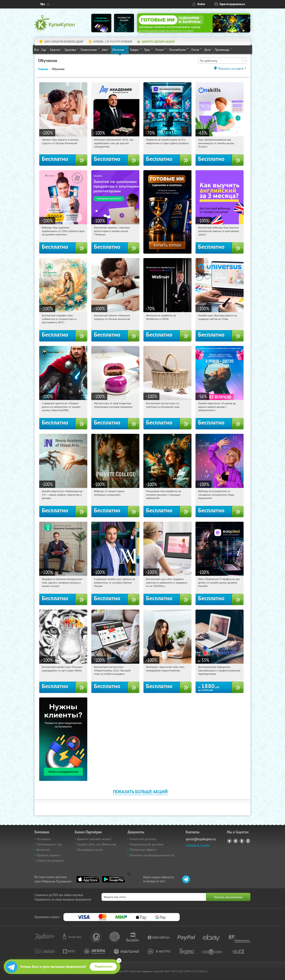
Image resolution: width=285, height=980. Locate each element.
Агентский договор (143, 839)
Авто (106, 49)
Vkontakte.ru (236, 841)
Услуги (161, 49)
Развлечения (90, 49)
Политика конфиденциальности (152, 855)
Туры (149, 49)
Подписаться (103, 966)
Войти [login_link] (201, 4)
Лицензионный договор (147, 844)
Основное (44, 839)
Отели (197, 49)
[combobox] (222, 61)
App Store (88, 879)
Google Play (113, 879)
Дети (208, 49)
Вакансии (43, 850)
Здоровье (71, 49)
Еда (45, 49)
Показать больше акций (140, 792)
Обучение (120, 49)
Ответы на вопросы (50, 861)
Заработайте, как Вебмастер (97, 844)
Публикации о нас (49, 844)
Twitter (242, 841)
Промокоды (224, 49)
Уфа (42, 4)
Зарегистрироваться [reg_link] (232, 4)
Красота (56, 49)
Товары (136, 49)
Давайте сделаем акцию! (94, 839)
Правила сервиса (49, 855)
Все (37, 50)
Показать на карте (231, 69)
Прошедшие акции (90, 850)
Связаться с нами (198, 845)
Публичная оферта (143, 850)
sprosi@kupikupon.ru (201, 839)
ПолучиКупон (179, 49)
